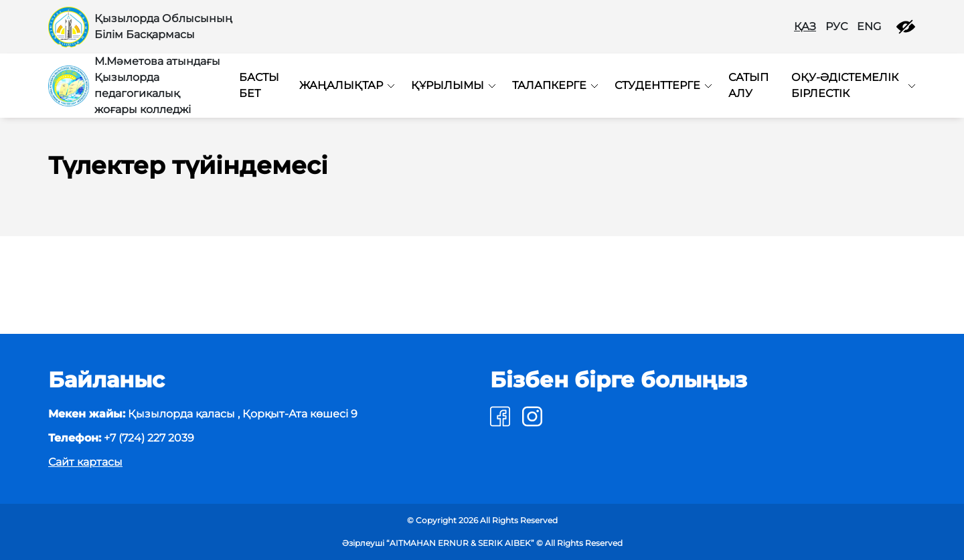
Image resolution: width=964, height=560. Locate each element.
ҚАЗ (805, 26)
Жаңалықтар (341, 85)
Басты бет (259, 85)
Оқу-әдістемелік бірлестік (845, 85)
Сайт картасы (85, 462)
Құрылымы (448, 85)
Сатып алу (748, 85)
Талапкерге (549, 85)
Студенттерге (657, 85)
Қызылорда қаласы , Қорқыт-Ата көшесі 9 (203, 414)
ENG (869, 26)
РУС (836, 26)
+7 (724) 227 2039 (121, 438)
